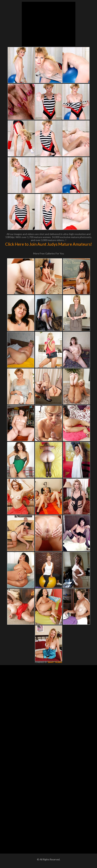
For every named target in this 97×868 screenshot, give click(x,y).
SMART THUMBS (55, 662)
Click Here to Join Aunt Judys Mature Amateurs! (49, 244)
